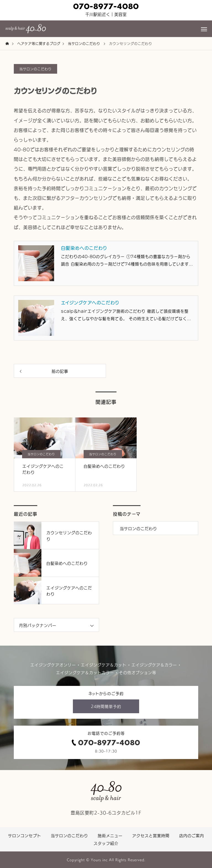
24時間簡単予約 (106, 706)
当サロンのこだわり (35, 69)
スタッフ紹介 (106, 843)
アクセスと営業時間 (151, 835)
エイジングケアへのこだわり (90, 302)
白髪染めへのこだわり (84, 248)
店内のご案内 (192, 835)
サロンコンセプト (25, 835)
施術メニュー (110, 835)
